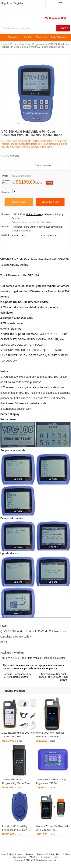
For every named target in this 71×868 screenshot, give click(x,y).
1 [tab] (19, 123)
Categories (13, 37)
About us (34, 857)
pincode (53, 668)
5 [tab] (41, 123)
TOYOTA (6, 361)
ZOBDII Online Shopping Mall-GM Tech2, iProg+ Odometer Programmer (30, 17)
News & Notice (16, 854)
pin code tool (31, 668)
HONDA (41, 339)
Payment (30, 854)
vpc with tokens (11, 668)
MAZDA (40, 345)
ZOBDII (35, 860)
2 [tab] (24, 123)
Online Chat (18, 236)
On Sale (28, 37)
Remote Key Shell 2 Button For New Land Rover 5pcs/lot (54, 677)
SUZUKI (63, 355)
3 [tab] (30, 123)
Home (5, 37)
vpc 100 (34, 666)
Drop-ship (41, 854)
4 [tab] (36, 123)
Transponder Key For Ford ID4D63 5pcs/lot (17, 676)
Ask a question (49, 236)
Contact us (46, 857)
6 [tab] (47, 123)
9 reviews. (47, 165)
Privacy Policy (55, 854)
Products (15, 44)
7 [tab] (53, 123)
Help (56, 857)
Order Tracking (58, 37)
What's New (41, 37)
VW (15, 361)
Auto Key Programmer (34, 44)
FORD (31, 339)
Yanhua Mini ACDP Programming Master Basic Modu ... (16, 783)
